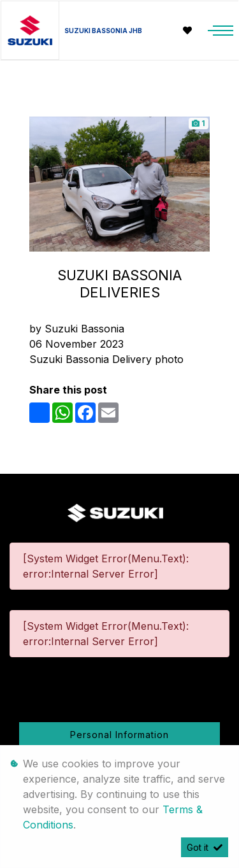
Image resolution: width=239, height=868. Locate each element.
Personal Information (119, 735)
